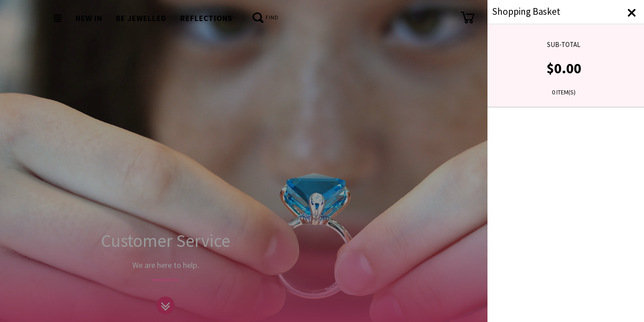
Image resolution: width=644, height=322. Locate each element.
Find (265, 18)
